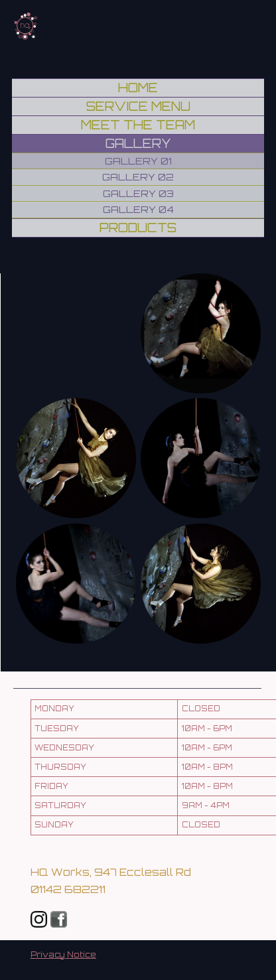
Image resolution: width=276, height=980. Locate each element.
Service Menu (138, 106)
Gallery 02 (138, 177)
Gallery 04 (138, 209)
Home (138, 88)
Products (138, 228)
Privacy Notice (63, 955)
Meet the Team (138, 125)
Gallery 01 (138, 161)
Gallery (138, 143)
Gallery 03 (138, 193)
